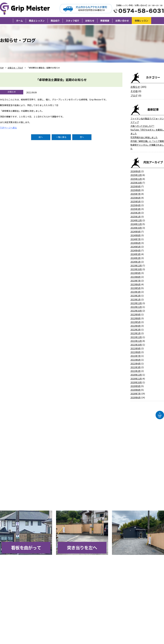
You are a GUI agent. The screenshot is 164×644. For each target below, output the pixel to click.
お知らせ (135, 87)
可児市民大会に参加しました (144, 137)
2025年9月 (136, 186)
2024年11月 (136, 224)
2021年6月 (136, 360)
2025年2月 (136, 213)
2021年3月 (136, 367)
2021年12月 (136, 337)
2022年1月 (136, 333)
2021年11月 (136, 341)
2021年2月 (136, 371)
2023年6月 (136, 284)
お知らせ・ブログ (15, 68)
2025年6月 (136, 198)
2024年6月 (136, 243)
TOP (2, 68)
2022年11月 (136, 307)
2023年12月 (136, 266)
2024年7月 (136, 239)
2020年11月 (136, 379)
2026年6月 (136, 171)
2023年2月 (136, 296)
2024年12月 (136, 220)
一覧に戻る (61, 137)
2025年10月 (136, 183)
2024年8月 (136, 235)
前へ (41, 137)
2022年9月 (136, 314)
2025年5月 (136, 202)
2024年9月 (136, 232)
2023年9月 (136, 273)
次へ (82, 137)
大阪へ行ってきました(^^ (142, 126)
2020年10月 (136, 382)
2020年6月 (136, 397)
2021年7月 (136, 356)
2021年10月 (136, 345)
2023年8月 (136, 277)
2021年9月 (136, 348)
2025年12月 (136, 175)
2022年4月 (136, 326)
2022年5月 (136, 322)
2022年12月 (136, 303)
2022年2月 (136, 330)
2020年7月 (136, 394)
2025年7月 (136, 194)
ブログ (134, 95)
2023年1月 (136, 299)
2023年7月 (136, 281)
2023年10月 (136, 269)
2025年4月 (136, 205)
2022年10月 (136, 311)
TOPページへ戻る (8, 128)
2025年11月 (136, 179)
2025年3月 (136, 209)
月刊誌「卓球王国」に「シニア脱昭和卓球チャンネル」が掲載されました (147, 145)
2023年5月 (136, 288)
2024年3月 (136, 254)
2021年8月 (136, 352)
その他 (134, 91)
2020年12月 (136, 375)
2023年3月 (136, 292)
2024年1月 (136, 262)
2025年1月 (136, 217)
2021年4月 (136, 364)
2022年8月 (136, 318)
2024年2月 (136, 258)
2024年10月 (136, 228)
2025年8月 (136, 190)
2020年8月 (136, 390)
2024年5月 (136, 247)
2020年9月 (136, 386)
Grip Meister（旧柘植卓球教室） (26, 8)
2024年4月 (136, 250)
